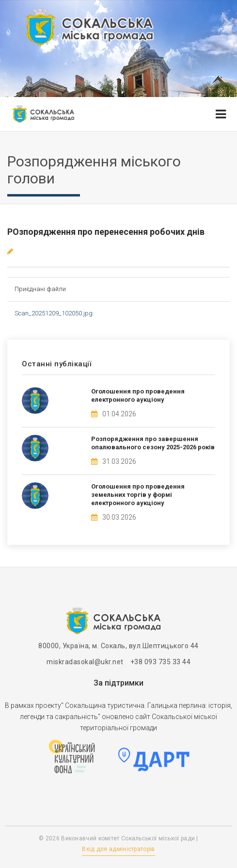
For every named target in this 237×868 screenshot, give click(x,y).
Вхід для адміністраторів (118, 849)
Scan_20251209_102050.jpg (54, 313)
